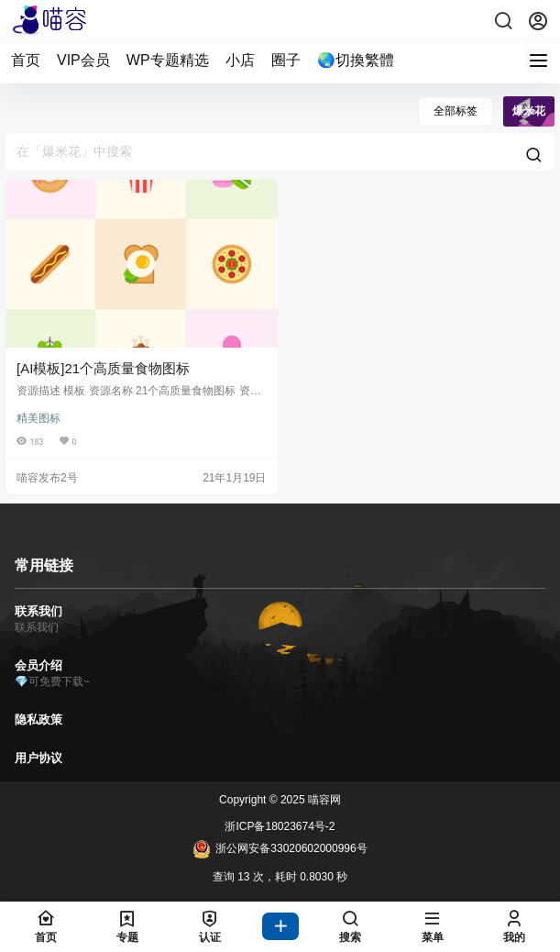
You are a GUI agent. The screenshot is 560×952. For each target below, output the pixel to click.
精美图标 (38, 418)
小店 (240, 60)
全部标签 (456, 111)
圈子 (286, 60)
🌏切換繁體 (356, 60)
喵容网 (323, 800)
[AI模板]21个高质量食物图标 (103, 368)
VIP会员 (83, 60)
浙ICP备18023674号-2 (280, 826)
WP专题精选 (168, 60)
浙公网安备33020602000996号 (280, 849)
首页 (26, 60)
